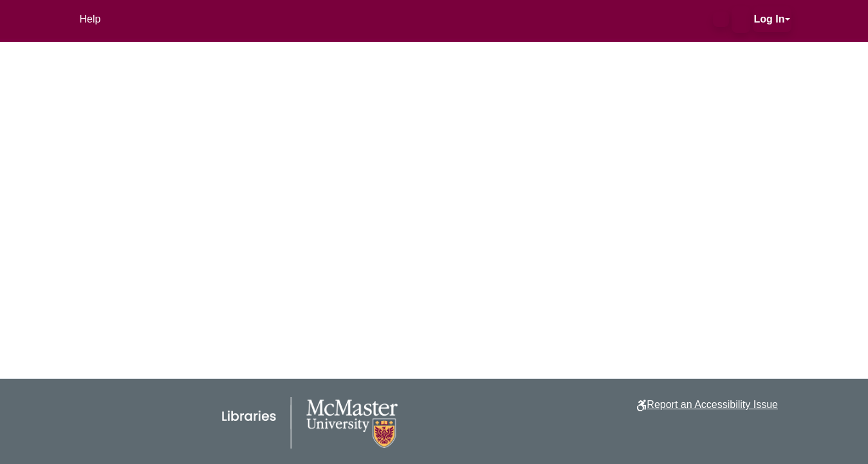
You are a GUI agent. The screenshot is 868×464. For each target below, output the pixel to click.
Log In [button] (770, 19)
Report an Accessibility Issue (712, 404)
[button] (721, 19)
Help (90, 19)
